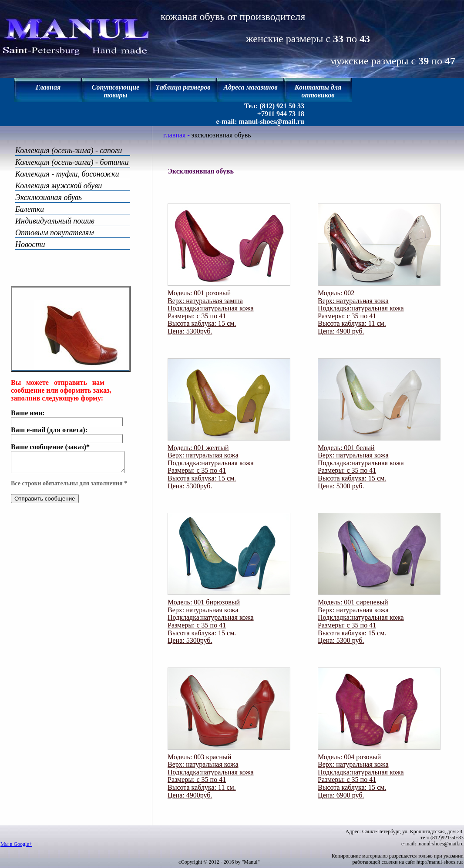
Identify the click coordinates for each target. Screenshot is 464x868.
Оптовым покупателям (55, 233)
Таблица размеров (183, 87)
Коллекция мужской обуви (59, 186)
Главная (48, 87)
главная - (177, 135)
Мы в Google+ (16, 844)
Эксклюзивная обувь (49, 197)
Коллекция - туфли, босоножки (67, 174)
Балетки (30, 209)
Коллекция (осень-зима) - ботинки (72, 162)
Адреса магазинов (250, 87)
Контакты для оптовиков (318, 91)
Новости (30, 244)
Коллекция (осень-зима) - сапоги (69, 150)
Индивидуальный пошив (55, 221)
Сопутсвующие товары (116, 91)
